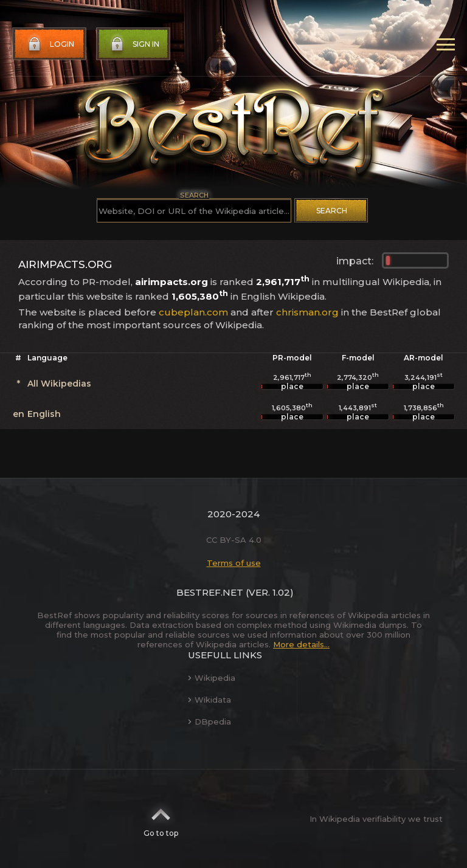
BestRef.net (210, 592)
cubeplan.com (193, 312)
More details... (301, 644)
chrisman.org (307, 312)
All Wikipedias (59, 384)
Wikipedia (212, 678)
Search (332, 211)
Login (50, 44)
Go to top (161, 819)
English (44, 414)
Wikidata (209, 700)
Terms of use (234, 563)
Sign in (134, 44)
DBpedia (209, 722)
